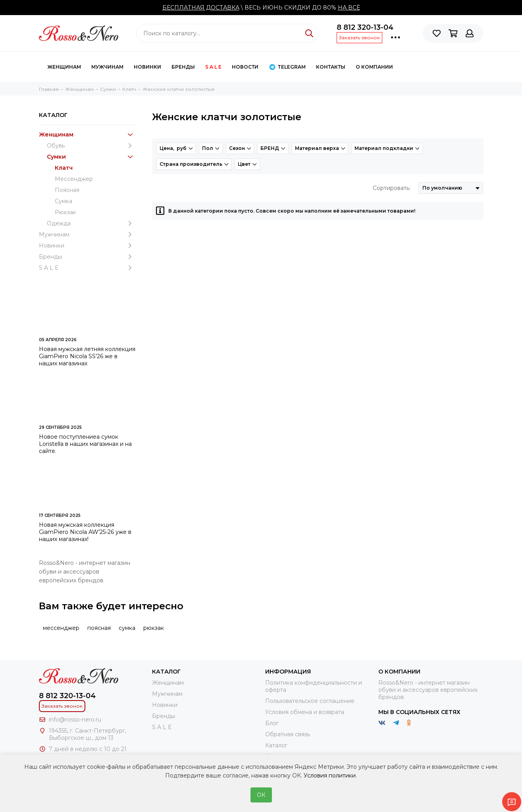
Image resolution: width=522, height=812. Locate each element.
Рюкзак (65, 212)
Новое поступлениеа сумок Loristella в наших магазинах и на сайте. (85, 444)
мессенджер (61, 628)
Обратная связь (288, 734)
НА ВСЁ (349, 8)
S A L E (213, 67)
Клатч (64, 168)
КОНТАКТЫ (331, 67)
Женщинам (64, 67)
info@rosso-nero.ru (75, 720)
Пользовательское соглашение (310, 701)
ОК (261, 795)
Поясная (67, 190)
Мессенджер (74, 179)
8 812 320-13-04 (365, 27)
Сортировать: (392, 188)
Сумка (64, 201)
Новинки (147, 67)
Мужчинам (107, 67)
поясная (99, 628)
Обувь (91, 146)
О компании (374, 67)
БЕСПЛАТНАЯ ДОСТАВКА (201, 8)
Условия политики (330, 776)
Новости (245, 67)
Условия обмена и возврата (305, 712)
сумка (127, 628)
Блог (272, 723)
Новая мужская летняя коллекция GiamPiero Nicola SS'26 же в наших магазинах (87, 356)
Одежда (91, 223)
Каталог (276, 745)
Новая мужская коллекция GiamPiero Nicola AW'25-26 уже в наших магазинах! (85, 532)
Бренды (183, 67)
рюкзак (154, 628)
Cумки (91, 157)
